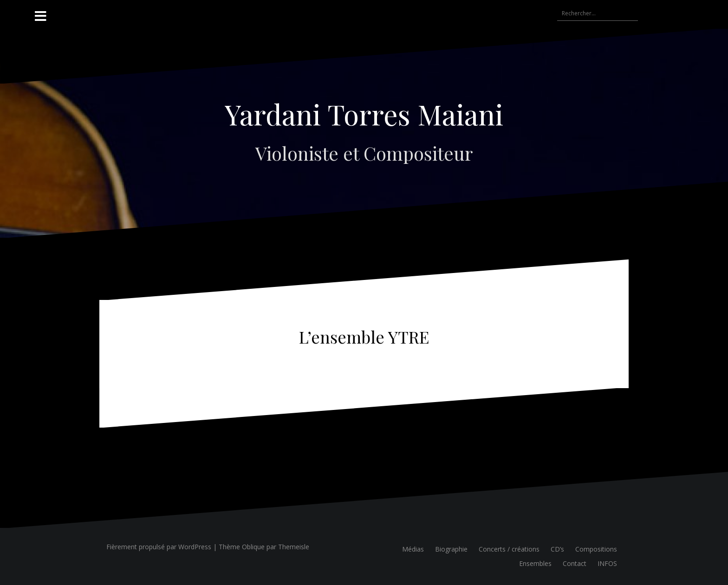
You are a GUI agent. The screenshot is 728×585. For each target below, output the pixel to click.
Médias (413, 549)
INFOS (607, 563)
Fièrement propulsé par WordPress (159, 547)
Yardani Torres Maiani (364, 114)
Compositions (596, 549)
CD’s (557, 549)
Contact (575, 563)
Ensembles (535, 563)
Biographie (451, 549)
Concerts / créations (509, 549)
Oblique (253, 547)
